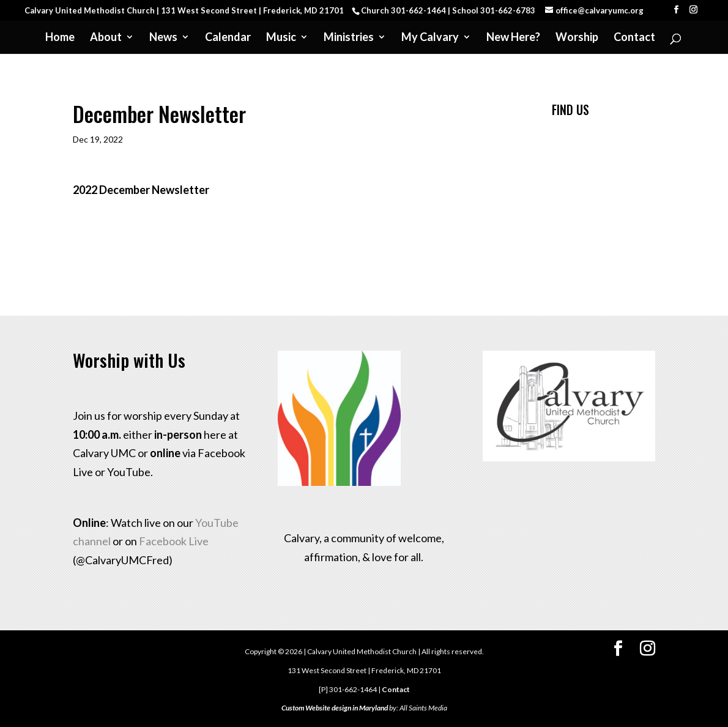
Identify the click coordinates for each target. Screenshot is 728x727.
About (106, 38)
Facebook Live (174, 541)
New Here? (513, 38)
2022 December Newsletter (141, 190)
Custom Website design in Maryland (335, 708)
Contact (634, 38)
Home (60, 38)
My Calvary (430, 38)
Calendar (228, 38)
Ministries (349, 38)
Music (281, 38)
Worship (577, 38)
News (163, 38)
